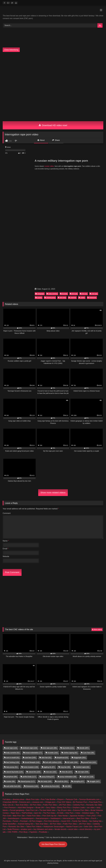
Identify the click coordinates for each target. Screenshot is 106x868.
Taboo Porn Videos (34, 827)
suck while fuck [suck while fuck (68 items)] (13, 786)
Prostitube (43, 832)
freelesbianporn (28, 818)
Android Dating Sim (26, 824)
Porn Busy (23, 832)
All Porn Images (36, 821)
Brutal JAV (40, 808)
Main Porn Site (19, 816)
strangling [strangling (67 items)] (79, 781)
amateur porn (26, 829)
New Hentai (63, 816)
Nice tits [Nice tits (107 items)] (67, 772)
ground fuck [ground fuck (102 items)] (90, 762)
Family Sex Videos (80, 821)
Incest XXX (66, 821)
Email (6, 549)
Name (6, 541)
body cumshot (52, 294)
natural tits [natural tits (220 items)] (34, 772)
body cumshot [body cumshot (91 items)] (13, 753)
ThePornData (27, 813)
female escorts (61, 829)
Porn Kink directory (52, 821)
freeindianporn (14, 818)
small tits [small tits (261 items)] (62, 781)
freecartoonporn (42, 818)
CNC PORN (12, 832)
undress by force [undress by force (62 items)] (51, 786)
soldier (82, 298)
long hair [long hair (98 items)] (65, 767)
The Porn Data (49, 813)
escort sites (73, 829)
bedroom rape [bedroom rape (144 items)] (30, 748)
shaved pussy (50, 298)
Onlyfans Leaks (79, 808)
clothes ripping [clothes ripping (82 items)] (70, 753)
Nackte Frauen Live (74, 827)
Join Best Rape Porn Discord (53, 844)
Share (56, 140)
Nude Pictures (13, 829)
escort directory (86, 829)
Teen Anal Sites (22, 805)
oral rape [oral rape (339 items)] (83, 772)
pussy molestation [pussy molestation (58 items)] (68, 777)
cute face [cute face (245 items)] (30, 757)
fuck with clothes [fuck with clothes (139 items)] (53, 762)
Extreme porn (25, 802)
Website (6, 556)
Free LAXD (91, 816)
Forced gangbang (17, 810)
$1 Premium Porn (80, 802)
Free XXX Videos (64, 802)
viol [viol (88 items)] (68, 786)
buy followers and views (43, 829)
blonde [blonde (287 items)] (84, 748)
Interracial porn (69, 818)
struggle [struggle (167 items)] (95, 781)
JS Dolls (60, 813)
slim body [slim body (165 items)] (46, 781)
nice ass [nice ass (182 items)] (51, 772)
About (41, 140)
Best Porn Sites (83, 818)
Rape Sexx (15, 813)
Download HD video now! (53, 125)
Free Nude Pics (95, 802)
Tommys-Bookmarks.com (89, 799)
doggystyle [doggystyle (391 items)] (80, 757)
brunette (64, 294)
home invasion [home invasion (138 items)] (31, 767)
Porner (15, 821)
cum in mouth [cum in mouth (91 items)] (13, 757)
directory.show (18, 799)
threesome (92, 298)
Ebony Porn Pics (64, 808)
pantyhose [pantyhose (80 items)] (12, 777)
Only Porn (69, 813)
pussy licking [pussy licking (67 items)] (48, 777)
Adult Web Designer (26, 808)
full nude (74, 294)
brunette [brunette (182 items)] (53, 753)
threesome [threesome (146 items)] (32, 786)
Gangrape (40, 294)
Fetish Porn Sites (34, 816)
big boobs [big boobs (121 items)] (68, 748)
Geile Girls (88, 827)
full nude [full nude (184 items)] (72, 762)
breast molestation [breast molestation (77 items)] (34, 753)
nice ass (84, 294)
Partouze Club (71, 799)
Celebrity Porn (79, 805)
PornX (94, 818)
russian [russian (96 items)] (10, 781)
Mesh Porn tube (33, 799)
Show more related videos (53, 493)
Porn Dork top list (49, 816)
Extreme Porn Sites (81, 810)
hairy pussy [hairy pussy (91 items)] (12, 767)
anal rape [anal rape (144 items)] (12, 748)
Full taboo (7, 799)
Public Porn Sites (50, 805)
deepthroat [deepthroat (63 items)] (62, 757)
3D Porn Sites (36, 805)
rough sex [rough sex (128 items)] (88, 777)
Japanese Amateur (77, 816)
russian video (49, 166)
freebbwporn (56, 818)
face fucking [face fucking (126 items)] (13, 762)
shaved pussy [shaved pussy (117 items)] (28, 781)
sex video (91, 808)
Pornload (24, 821)
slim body (62, 298)
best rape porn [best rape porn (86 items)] (50, 748)
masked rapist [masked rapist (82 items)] (82, 767)
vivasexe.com (38, 802)
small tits (72, 298)
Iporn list (38, 813)
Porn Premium (10, 808)
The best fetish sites (47, 810)
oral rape (94, 294)
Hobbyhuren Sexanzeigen (54, 827)
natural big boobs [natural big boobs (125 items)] (14, 772)
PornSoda (7, 821)
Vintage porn (50, 802)
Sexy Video (51, 808)
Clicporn (60, 799)
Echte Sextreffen (9, 824)
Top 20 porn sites (64, 810)
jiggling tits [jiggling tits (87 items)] (49, 767)
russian (39, 298)
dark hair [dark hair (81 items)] (46, 757)
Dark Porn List (32, 810)
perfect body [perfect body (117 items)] (29, 777)
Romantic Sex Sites (94, 805)
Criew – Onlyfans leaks (85, 813)
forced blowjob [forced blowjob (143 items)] (32, 762)
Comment (7, 513)
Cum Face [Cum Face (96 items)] (89, 753)
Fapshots (33, 832)
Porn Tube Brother (48, 799)
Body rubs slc (8, 805)
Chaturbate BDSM (10, 802)
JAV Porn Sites (65, 805)
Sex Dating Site (95, 821)
